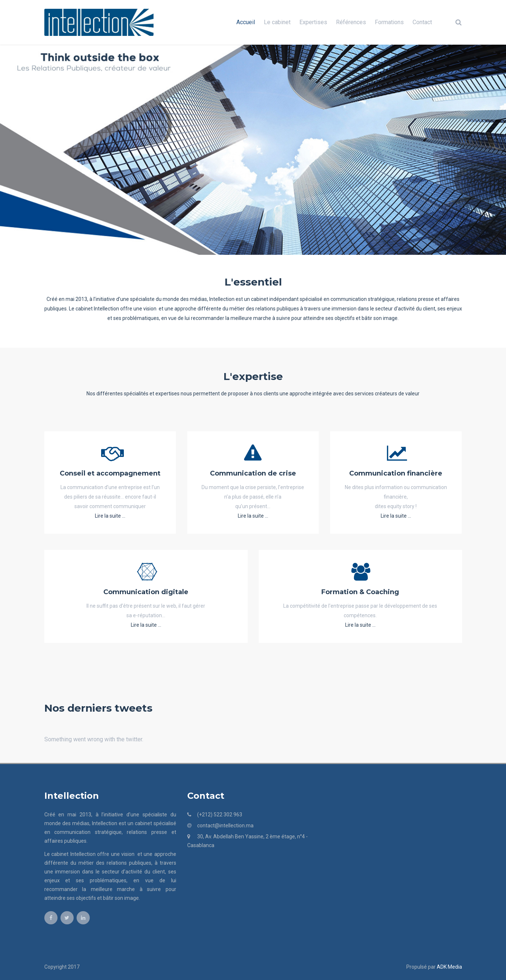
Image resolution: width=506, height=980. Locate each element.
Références (351, 22)
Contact (422, 22)
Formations (389, 22)
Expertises (313, 22)
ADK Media (449, 967)
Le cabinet (277, 22)
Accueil (246, 22)
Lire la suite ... (110, 516)
